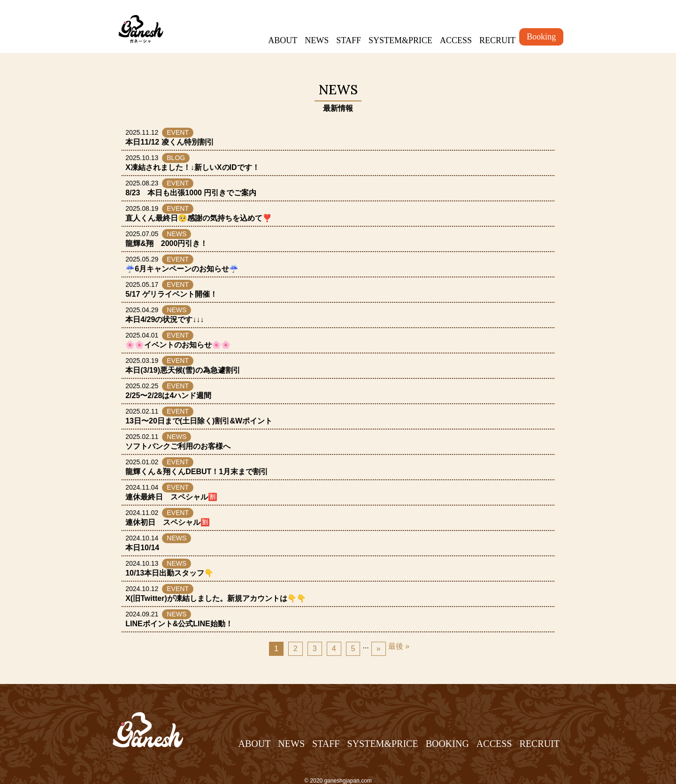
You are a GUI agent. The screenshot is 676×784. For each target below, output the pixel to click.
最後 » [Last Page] (399, 646)
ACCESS (456, 40)
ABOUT (283, 40)
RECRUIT (497, 40)
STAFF (349, 40)
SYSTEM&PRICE (400, 40)
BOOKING (447, 744)
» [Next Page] (379, 649)
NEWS (317, 40)
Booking (541, 37)
